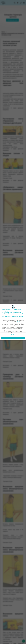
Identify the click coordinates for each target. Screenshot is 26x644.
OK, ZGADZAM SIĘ (13, 338)
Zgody (13, 335)
